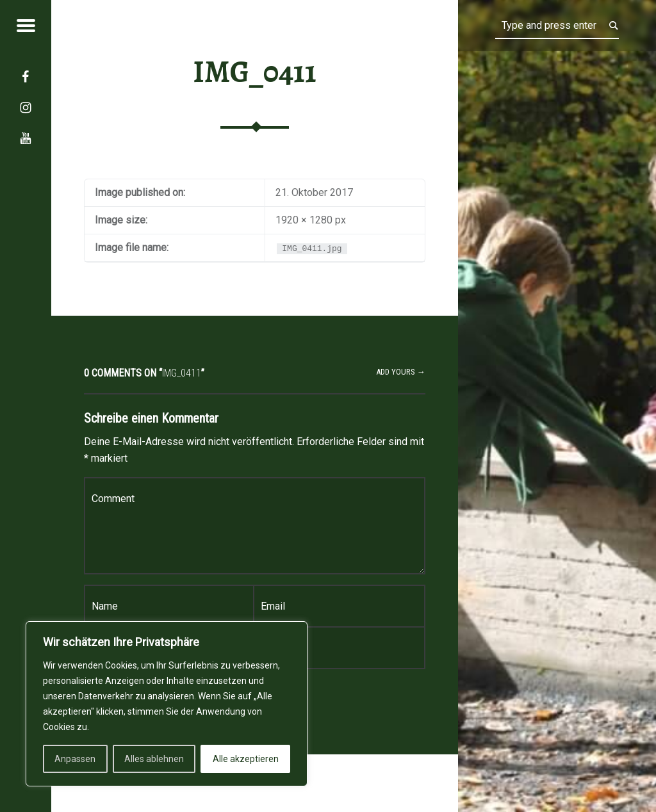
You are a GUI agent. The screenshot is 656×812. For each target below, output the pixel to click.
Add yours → (401, 372)
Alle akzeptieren (246, 759)
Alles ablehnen (154, 759)
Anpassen (75, 759)
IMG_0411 (255, 72)
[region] (167, 704)
